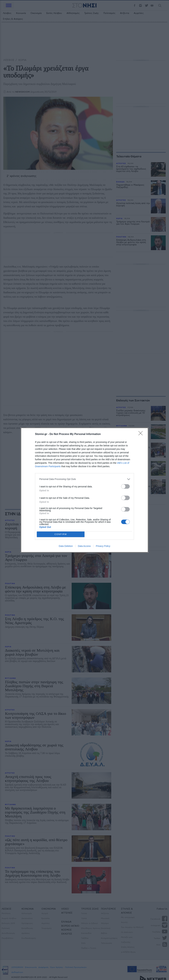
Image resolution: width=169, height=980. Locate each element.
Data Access (84, 546)
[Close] (142, 434)
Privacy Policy (103, 546)
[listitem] (84, 479)
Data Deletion (66, 546)
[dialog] (84, 490)
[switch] (125, 486)
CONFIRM (61, 534)
